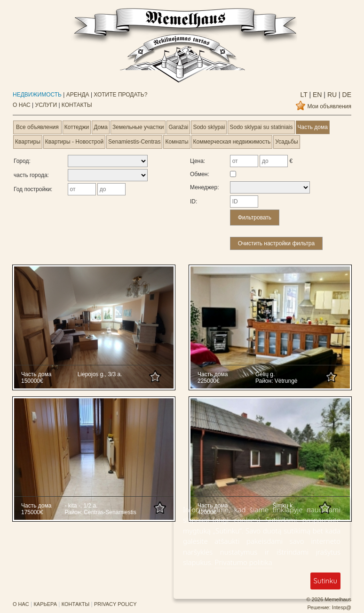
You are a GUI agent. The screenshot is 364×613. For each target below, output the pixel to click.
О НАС (22, 105)
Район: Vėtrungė (277, 381)
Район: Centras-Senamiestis (100, 512)
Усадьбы (286, 142)
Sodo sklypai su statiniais (261, 127)
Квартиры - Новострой (74, 142)
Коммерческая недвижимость (232, 142)
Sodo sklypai (209, 127)
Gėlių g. (265, 374)
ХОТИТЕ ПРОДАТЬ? (120, 95)
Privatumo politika (243, 562)
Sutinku (325, 581)
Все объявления (37, 127)
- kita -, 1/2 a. (81, 506)
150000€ (32, 381)
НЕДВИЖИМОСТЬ (37, 95)
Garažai (178, 127)
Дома (101, 127)
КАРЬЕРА (45, 604)
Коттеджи (77, 127)
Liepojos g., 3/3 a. (100, 374)
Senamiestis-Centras (134, 142)
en (316, 95)
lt (304, 95)
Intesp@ (342, 607)
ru (331, 95)
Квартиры (28, 142)
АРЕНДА (78, 95)
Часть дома (313, 127)
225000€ (209, 381)
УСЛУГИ (46, 105)
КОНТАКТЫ (77, 105)
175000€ (32, 512)
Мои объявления (329, 106)
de (346, 95)
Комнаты (177, 142)
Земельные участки (138, 127)
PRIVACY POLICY (115, 604)
